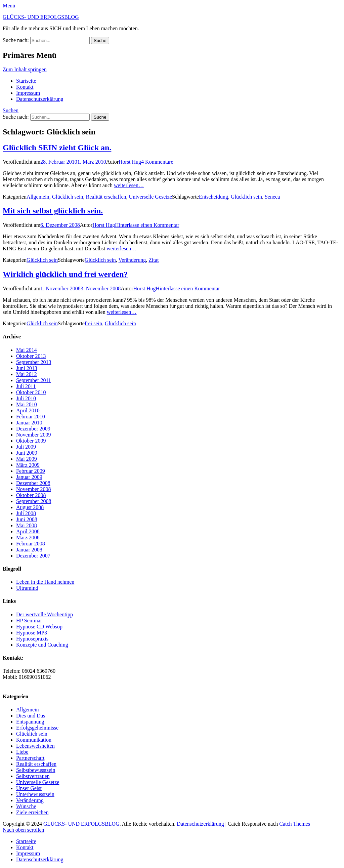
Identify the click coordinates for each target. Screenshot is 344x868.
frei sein (93, 323)
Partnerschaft (30, 758)
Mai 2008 (27, 525)
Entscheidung (213, 197)
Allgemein (38, 197)
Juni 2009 (27, 453)
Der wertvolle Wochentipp (45, 614)
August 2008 (30, 507)
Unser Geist (29, 788)
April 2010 (28, 410)
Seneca (272, 197)
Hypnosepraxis (32, 639)
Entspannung (30, 722)
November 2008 (34, 489)
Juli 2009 (26, 447)
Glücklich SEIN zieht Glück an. (57, 148)
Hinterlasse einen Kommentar (147, 225)
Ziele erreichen (32, 812)
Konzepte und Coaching (42, 645)
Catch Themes (295, 824)
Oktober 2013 (31, 356)
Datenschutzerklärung (40, 99)
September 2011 (34, 380)
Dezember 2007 (33, 556)
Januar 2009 (29, 477)
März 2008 (28, 538)
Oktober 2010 (31, 392)
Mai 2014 (27, 350)
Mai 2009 (27, 459)
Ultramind (27, 588)
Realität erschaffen (106, 197)
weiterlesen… (129, 185)
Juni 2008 (27, 519)
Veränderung (132, 260)
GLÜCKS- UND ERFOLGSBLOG (41, 17)
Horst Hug (130, 162)
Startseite (26, 81)
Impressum (28, 93)
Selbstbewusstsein (36, 770)
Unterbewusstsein (35, 794)
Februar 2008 (31, 544)
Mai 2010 (27, 404)
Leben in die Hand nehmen (45, 582)
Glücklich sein (68, 197)
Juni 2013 (27, 368)
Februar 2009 (31, 471)
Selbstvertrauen (33, 776)
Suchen (11, 110)
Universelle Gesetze (150, 197)
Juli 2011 (26, 386)
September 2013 (34, 362)
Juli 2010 (26, 398)
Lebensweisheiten (35, 746)
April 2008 (28, 531)
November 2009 (34, 435)
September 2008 (34, 501)
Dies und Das (31, 716)
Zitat (154, 260)
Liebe (22, 752)
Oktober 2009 (31, 441)
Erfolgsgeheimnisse (37, 728)
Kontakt (25, 87)
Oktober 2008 (31, 495)
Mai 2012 (27, 374)
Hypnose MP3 (32, 633)
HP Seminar (29, 621)
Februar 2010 (31, 417)
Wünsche (26, 806)
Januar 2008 (29, 550)
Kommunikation (34, 740)
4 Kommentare (157, 162)
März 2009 (28, 465)
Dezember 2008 (33, 483)
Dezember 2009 (33, 429)
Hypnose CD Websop (39, 627)
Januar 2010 (29, 423)
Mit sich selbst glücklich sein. (53, 211)
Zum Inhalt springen (25, 69)
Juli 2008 (26, 513)
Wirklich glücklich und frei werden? (65, 274)
